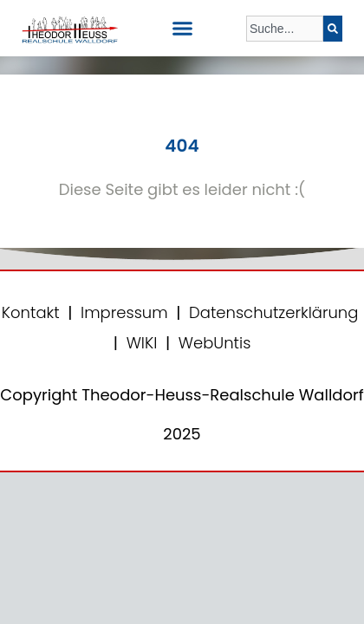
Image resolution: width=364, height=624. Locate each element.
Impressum (124, 312)
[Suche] (333, 29)
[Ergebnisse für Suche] (285, 52)
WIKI (140, 343)
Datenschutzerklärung (273, 312)
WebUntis (215, 343)
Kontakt (31, 312)
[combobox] (285, 29)
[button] (182, 29)
